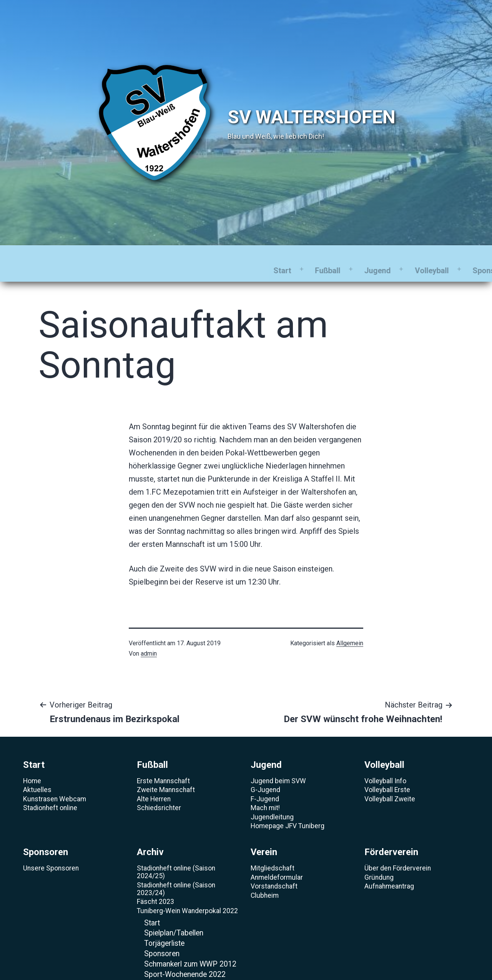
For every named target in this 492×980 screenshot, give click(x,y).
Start (48, 256)
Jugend (143, 256)
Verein (358, 256)
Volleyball (197, 256)
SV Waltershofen (312, 117)
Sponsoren (257, 256)
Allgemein (350, 629)
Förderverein (416, 256)
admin (149, 639)
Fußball (93, 256)
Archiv (312, 256)
